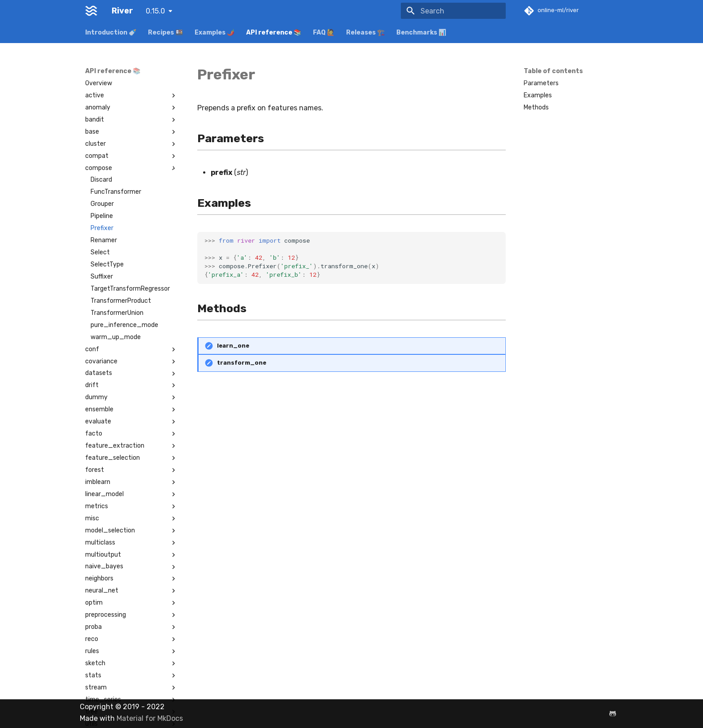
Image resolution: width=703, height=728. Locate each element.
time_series (131, 700)
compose (131, 168)
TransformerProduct (121, 301)
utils (131, 724)
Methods (536, 107)
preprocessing (131, 615)
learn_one (233, 346)
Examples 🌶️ (215, 33)
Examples (538, 95)
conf (131, 349)
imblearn (131, 482)
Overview (99, 83)
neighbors (131, 579)
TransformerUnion (117, 313)
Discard (101, 180)
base (131, 132)
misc (131, 519)
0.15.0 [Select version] (155, 11)
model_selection (131, 531)
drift (131, 385)
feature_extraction (131, 446)
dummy (131, 397)
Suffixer (102, 277)
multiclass (131, 543)
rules (131, 651)
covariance (131, 362)
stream (131, 688)
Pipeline (102, 216)
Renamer (104, 240)
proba (131, 627)
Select (100, 252)
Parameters (541, 83)
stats (131, 676)
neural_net (131, 591)
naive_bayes (131, 567)
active (131, 96)
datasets (131, 373)
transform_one (242, 363)
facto (131, 434)
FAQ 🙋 (324, 33)
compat (131, 156)
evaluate (131, 422)
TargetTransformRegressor (130, 289)
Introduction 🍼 (111, 33)
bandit (131, 120)
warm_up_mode (116, 337)
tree (131, 712)
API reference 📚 (274, 33)
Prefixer (102, 228)
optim (131, 603)
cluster (131, 144)
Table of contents (553, 71)
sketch (131, 663)
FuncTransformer (116, 192)
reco (131, 639)
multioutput (131, 555)
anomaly (131, 108)
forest (131, 470)
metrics (131, 506)
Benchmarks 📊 (421, 33)
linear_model (131, 494)
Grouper (102, 204)
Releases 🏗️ (365, 33)
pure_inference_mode (124, 325)
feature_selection (131, 458)
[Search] (453, 11)
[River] (91, 11)
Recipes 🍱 (165, 33)
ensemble (131, 410)
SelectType (107, 264)
